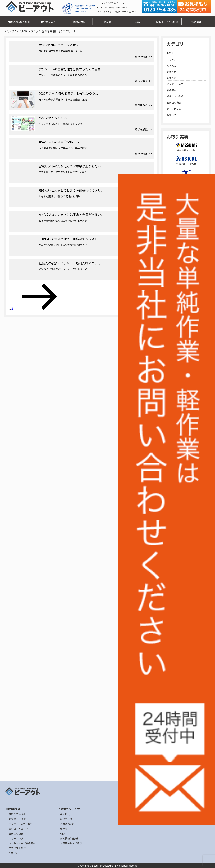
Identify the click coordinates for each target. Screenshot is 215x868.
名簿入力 (172, 78)
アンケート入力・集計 (21, 824)
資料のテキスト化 (19, 829)
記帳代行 (172, 72)
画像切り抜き (174, 102)
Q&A (137, 22)
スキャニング (16, 838)
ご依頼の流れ (78, 22)
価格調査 (172, 90)
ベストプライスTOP (15, 31)
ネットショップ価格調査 (22, 843)
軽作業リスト (48, 22)
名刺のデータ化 (17, 814)
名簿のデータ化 (17, 819)
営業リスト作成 (175, 96)
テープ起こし (174, 109)
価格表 (107, 22)
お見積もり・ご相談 (167, 22)
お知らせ (172, 115)
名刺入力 (172, 53)
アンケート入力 (175, 84)
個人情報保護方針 (70, 838)
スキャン (172, 59)
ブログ (35, 31)
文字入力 (172, 65)
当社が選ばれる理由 (19, 22)
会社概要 (196, 22)
